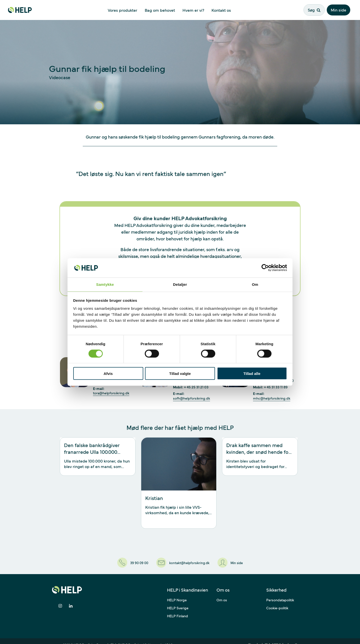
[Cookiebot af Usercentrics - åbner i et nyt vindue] (265, 268)
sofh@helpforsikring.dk (191, 398)
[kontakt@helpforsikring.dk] (183, 559)
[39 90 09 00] (127, 559)
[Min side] (236, 559)
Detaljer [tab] (180, 284)
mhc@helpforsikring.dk (272, 398)
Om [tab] (255, 284)
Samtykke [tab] (105, 284)
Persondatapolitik (280, 593)
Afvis (108, 374)
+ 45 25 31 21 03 (196, 387)
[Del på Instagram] (60, 599)
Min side (340, 9)
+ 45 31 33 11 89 (276, 387)
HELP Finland (177, 609)
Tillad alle (252, 374)
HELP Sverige (178, 601)
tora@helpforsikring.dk (111, 393)
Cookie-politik (277, 601)
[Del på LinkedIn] (71, 599)
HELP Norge (177, 593)
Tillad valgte (180, 374)
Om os (222, 593)
